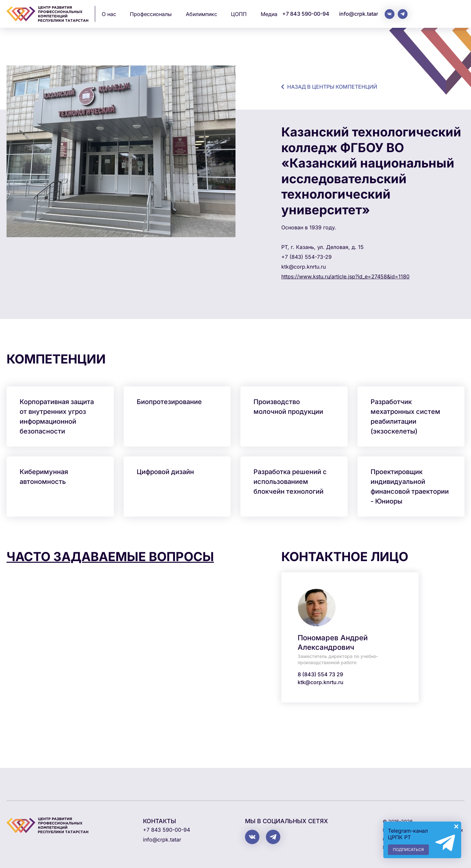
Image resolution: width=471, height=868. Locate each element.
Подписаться (408, 850)
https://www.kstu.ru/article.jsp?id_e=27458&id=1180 (345, 276)
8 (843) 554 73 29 (320, 674)
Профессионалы (151, 14)
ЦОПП (239, 14)
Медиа (269, 14)
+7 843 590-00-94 (306, 14)
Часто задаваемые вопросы (110, 557)
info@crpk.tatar (359, 14)
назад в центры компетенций (332, 87)
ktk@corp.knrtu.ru (321, 682)
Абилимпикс (201, 14)
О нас (109, 14)
